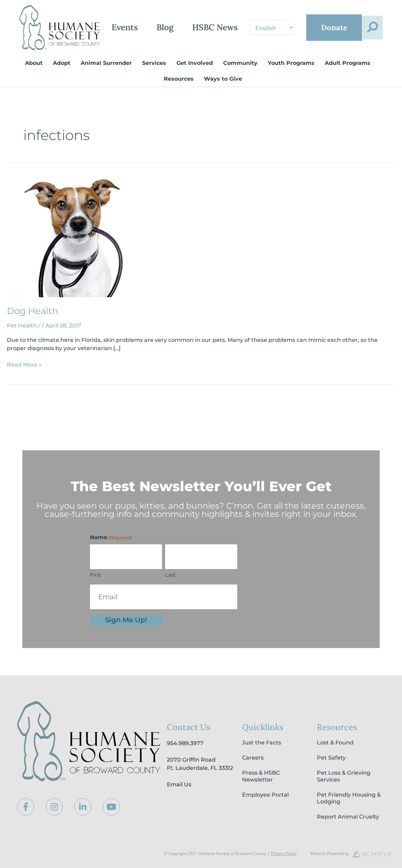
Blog (180, 19)
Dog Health (33, 319)
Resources (179, 87)
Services (154, 71)
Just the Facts (262, 743)
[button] (372, 46)
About (34, 71)
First (96, 575)
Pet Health (22, 333)
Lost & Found (335, 743)
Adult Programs (348, 71)
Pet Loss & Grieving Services (344, 776)
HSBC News (230, 19)
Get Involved (195, 71)
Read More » (24, 372)
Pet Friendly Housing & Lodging (349, 798)
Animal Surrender (106, 71)
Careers (253, 758)
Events (140, 19)
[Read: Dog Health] (74, 245)
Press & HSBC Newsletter (261, 776)
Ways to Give (223, 87)
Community (240, 71)
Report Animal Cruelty (348, 817)
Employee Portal (265, 795)
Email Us (179, 784)
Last (170, 575)
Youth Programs (291, 71)
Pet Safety (331, 758)
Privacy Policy (284, 853)
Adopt (62, 71)
